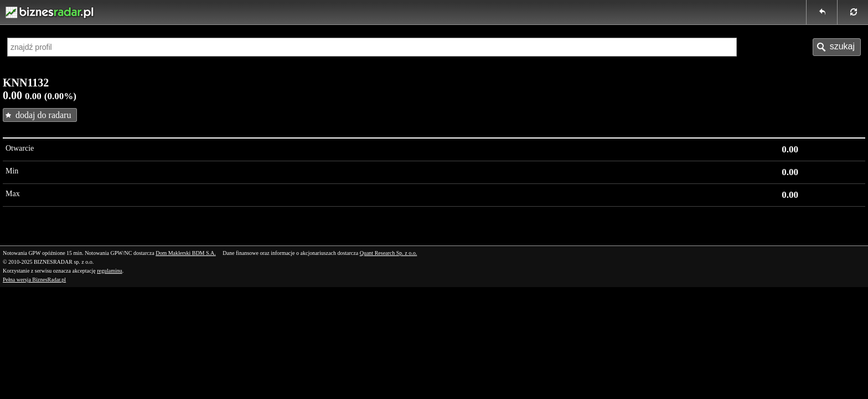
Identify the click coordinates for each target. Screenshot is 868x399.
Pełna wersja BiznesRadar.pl (34, 280)
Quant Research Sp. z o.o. (389, 253)
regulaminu (110, 271)
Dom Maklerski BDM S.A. (186, 253)
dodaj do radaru (43, 115)
